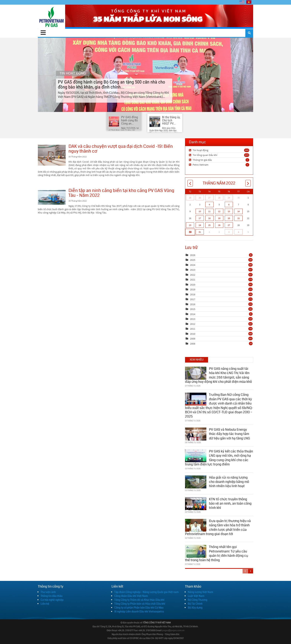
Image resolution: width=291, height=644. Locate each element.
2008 (193, 344)
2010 (193, 334)
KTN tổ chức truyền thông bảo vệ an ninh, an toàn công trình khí (230, 503)
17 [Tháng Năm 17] (200, 218)
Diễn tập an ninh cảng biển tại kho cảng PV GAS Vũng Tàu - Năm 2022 (52, 197)
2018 (193, 294)
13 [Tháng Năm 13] (229, 211)
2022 (193, 275)
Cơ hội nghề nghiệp (52, 600)
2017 (193, 299)
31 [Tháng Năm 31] (200, 232)
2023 (193, 270)
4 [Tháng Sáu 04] (238, 232)
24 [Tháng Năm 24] (200, 225)
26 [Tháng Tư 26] (200, 198)
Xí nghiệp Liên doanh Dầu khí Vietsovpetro (139, 612)
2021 (193, 280)
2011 (193, 329)
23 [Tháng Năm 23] (190, 225)
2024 (193, 265)
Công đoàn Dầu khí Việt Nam (131, 596)
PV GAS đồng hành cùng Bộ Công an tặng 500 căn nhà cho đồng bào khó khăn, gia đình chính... (145, 75)
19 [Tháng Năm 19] (219, 218)
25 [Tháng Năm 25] (209, 225)
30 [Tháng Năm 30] (190, 232)
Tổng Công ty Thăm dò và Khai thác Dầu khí (139, 600)
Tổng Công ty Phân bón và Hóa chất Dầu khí (140, 604)
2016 (193, 304)
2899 (247, 150)
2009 (193, 339)
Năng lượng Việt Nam (200, 592)
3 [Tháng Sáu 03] (229, 232)
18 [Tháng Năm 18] (209, 218)
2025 (193, 260)
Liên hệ (45, 604)
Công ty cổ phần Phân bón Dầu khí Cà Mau (139, 608)
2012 (193, 324)
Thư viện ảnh (48, 592)
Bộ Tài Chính (195, 604)
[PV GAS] (52, 17)
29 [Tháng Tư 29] (229, 198)
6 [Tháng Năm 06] (229, 204)
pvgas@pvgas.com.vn (173, 631)
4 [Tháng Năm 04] (209, 204)
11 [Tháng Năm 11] (209, 211)
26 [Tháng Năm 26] (219, 225)
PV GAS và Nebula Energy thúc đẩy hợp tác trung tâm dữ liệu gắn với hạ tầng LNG (229, 433)
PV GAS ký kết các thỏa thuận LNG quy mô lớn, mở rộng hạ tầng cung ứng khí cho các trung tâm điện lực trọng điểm (219, 457)
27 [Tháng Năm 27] (229, 225)
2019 (193, 289)
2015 (193, 309)
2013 (193, 319)
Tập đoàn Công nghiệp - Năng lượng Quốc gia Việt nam (146, 592)
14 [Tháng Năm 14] (238, 211)
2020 (193, 285)
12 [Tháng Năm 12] (219, 211)
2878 (247, 155)
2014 (193, 314)
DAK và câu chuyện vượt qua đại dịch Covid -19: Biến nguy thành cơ (52, 155)
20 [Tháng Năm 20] (229, 218)
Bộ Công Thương (198, 600)
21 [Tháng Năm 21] (238, 218)
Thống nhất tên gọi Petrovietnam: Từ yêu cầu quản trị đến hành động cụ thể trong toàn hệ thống (217, 553)
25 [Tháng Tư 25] (190, 198)
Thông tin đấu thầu (52, 596)
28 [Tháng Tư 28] (219, 198)
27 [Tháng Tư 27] (209, 198)
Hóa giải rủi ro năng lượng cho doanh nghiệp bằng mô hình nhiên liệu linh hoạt (229, 481)
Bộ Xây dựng (195, 608)
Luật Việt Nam (196, 596)
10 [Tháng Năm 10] (200, 211)
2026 (193, 255)
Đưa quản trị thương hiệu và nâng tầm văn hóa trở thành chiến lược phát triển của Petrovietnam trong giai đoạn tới (218, 527)
